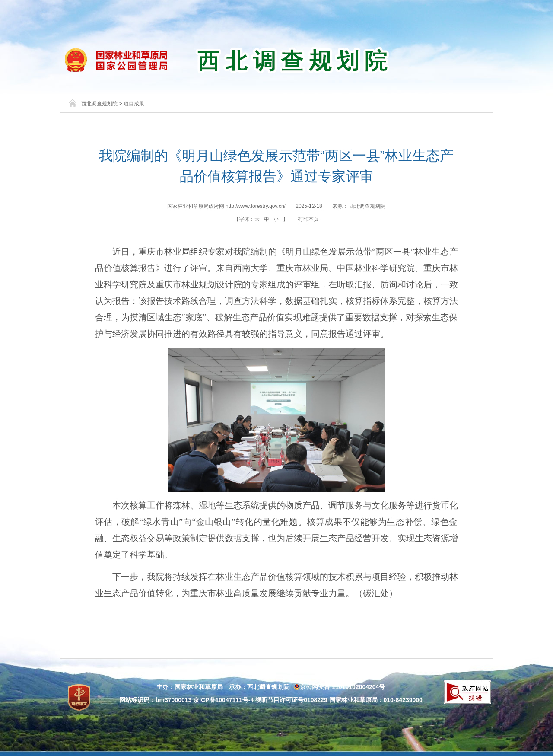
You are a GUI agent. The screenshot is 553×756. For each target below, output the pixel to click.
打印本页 (308, 219)
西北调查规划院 (99, 104)
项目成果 (134, 104)
